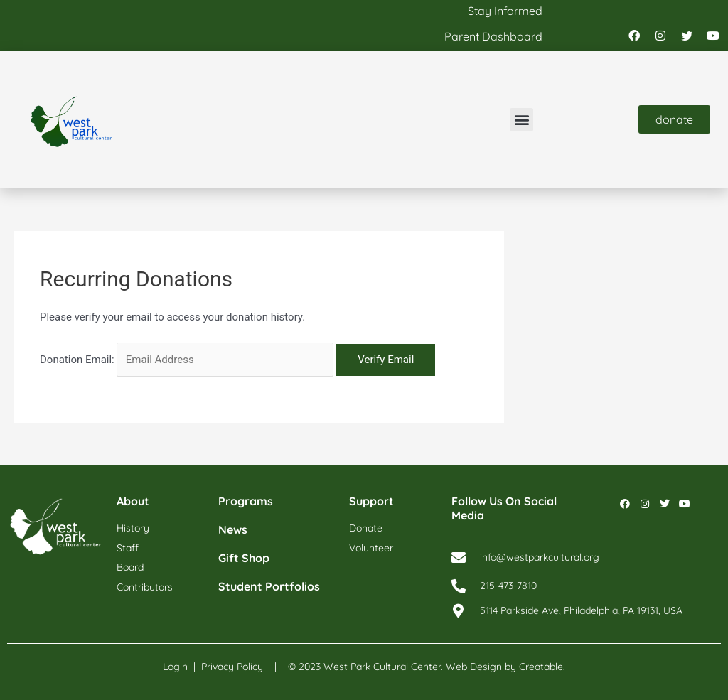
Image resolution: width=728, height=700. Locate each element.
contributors (145, 587)
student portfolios (269, 586)
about (133, 501)
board (130, 567)
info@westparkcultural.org (540, 557)
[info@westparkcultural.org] (459, 558)
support (371, 501)
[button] (521, 120)
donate (366, 528)
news (233, 529)
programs (246, 501)
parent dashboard (493, 36)
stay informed (505, 11)
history (133, 528)
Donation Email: (77, 360)
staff (128, 548)
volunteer (371, 548)
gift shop (244, 558)
